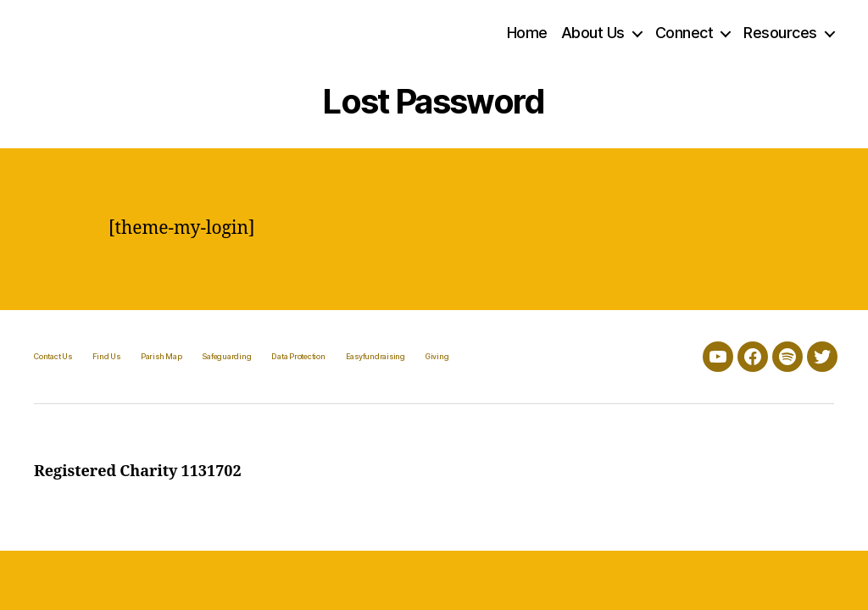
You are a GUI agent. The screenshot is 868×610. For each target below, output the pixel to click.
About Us (593, 33)
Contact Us (53, 356)
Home (527, 33)
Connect (684, 33)
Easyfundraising (376, 356)
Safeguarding (226, 356)
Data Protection (298, 356)
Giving (437, 356)
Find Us (106, 356)
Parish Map (161, 356)
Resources (780, 33)
